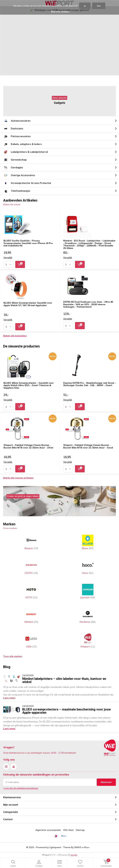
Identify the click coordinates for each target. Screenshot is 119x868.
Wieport (88, 640)
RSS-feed (68, 830)
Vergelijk (8, 258)
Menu (60, 863)
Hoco (88, 567)
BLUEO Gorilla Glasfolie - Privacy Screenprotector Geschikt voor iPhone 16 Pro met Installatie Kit (28, 243)
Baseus (31, 542)
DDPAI (31, 567)
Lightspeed (55, 847)
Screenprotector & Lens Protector (27, 183)
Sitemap (80, 830)
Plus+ (87, 847)
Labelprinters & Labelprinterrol (25, 152)
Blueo (88, 542)
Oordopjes (13, 168)
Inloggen (39, 863)
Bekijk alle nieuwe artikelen (18, 478)
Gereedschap (15, 160)
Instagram (6, 766)
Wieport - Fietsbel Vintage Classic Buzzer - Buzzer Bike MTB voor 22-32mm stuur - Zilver (28, 446)
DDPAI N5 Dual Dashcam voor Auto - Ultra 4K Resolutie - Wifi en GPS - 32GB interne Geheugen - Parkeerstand (88, 304)
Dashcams (13, 129)
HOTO (31, 591)
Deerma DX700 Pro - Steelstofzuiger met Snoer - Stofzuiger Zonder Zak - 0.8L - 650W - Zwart (90, 384)
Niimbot (31, 616)
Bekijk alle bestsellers (15, 336)
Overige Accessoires (19, 175)
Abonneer (106, 782)
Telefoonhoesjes (17, 191)
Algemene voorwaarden (48, 830)
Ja (85, 6)
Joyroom (88, 591)
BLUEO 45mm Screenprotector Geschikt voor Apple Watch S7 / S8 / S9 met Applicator (28, 304)
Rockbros (88, 616)
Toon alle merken (13, 656)
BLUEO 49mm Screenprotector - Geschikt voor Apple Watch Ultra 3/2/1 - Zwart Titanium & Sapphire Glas (29, 385)
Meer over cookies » (60, 11)
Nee (99, 6)
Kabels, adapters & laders (22, 144)
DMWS (78, 847)
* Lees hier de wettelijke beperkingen (21, 788)
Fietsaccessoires (17, 136)
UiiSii (31, 640)
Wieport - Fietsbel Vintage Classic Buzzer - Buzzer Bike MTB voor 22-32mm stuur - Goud (88, 446)
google (74, 855)
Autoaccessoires (17, 121)
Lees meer (9, 698)
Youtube (14, 766)
